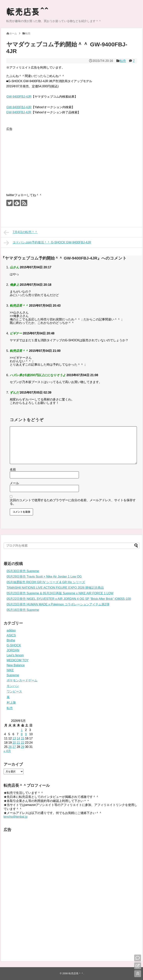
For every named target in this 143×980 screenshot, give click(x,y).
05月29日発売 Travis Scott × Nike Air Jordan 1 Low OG (44, 577)
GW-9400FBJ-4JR (19, 97)
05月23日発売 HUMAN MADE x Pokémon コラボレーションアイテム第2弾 (58, 604)
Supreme (13, 675)
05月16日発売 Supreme (23, 610)
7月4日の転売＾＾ (21, 233)
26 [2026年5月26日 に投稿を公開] (10, 747)
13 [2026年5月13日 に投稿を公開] (14, 738)
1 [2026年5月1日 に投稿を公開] (22, 730)
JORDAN (13, 650)
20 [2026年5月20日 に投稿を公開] (14, 743)
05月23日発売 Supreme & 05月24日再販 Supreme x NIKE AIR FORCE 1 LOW (60, 593)
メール (14, 483)
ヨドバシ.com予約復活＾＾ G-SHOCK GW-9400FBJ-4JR (47, 243)
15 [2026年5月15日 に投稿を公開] (23, 738)
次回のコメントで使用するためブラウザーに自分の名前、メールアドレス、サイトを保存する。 (73, 502)
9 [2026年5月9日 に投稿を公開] (26, 734)
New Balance (16, 665)
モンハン (13, 686)
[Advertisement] (39, 158)
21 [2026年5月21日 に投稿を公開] (18, 743)
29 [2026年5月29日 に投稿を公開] (23, 747)
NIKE (10, 670)
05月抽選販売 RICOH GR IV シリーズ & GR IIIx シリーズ (46, 582)
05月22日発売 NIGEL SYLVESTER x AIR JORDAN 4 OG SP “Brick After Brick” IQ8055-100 (69, 599)
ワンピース (14, 691)
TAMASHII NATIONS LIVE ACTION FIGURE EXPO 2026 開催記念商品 (55, 588)
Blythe (11, 640)
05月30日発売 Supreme (23, 571)
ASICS (11, 635)
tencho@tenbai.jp (16, 817)
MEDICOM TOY (18, 660)
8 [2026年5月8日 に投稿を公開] (22, 734)
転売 (123, 61)
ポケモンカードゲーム (22, 680)
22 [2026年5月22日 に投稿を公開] (23, 743)
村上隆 (11, 703)
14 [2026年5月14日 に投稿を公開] (18, 738)
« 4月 (7, 751)
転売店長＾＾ (76, 973)
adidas (11, 630)
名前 (13, 470)
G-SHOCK (14, 645)
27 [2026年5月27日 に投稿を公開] (14, 747)
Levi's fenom (15, 655)
